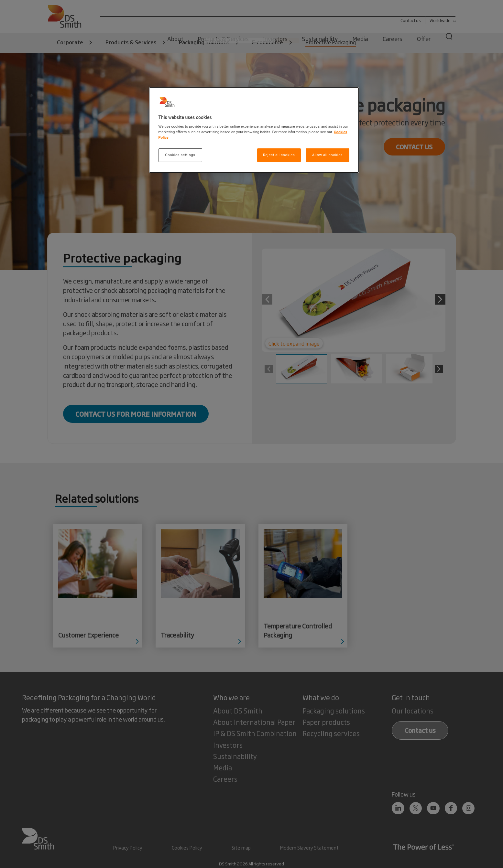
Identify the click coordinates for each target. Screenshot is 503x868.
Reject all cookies (279, 155)
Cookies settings (180, 155)
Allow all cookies (327, 155)
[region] (254, 130)
